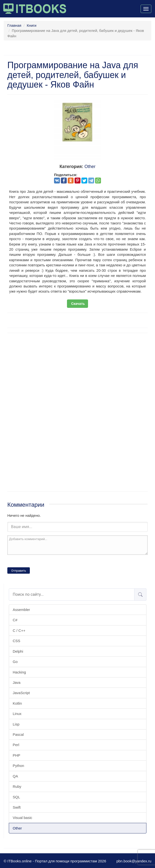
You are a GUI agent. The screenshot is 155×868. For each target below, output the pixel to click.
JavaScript (21, 693)
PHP (17, 755)
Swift (17, 807)
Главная (14, 25)
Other (17, 828)
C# (15, 620)
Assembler (21, 610)
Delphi (18, 651)
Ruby (17, 786)
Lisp (16, 724)
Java (17, 682)
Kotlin (17, 703)
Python (18, 766)
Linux (17, 714)
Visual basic (22, 818)
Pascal (18, 734)
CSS (17, 641)
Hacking (19, 672)
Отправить (19, 571)
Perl (16, 745)
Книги (32, 25)
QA (15, 776)
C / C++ (19, 630)
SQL (16, 797)
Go (15, 662)
